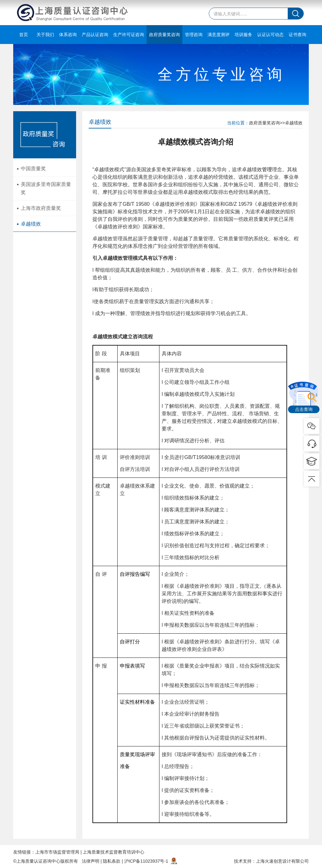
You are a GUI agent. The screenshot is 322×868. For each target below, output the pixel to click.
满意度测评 (219, 35)
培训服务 (243, 35)
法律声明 (91, 861)
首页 (24, 35)
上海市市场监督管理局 (57, 852)
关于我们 (45, 35)
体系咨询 (68, 35)
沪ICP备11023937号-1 (146, 861)
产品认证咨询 (95, 35)
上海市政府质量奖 (41, 208)
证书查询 (297, 35)
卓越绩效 (31, 224)
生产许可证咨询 (129, 35)
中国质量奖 (33, 169)
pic (312, 444)
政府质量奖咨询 (164, 35)
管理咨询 (194, 35)
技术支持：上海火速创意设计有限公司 (271, 861)
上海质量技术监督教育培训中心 (114, 852)
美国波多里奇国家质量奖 (46, 189)
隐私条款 (112, 861)
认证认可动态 (270, 35)
